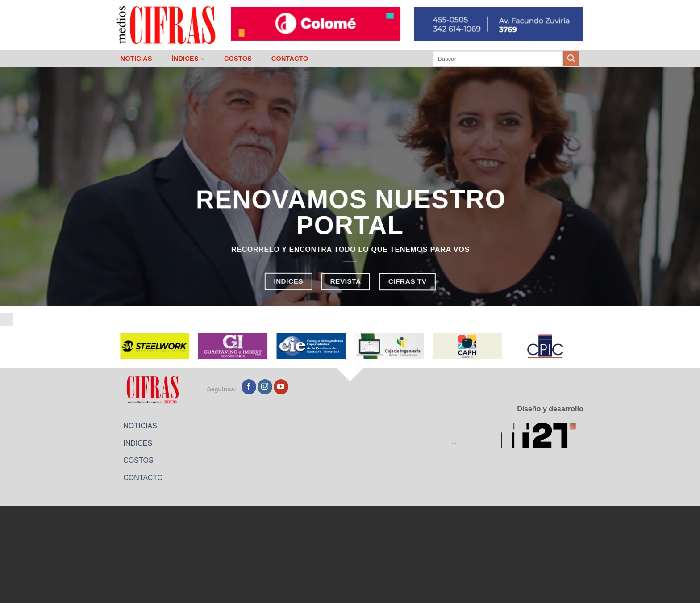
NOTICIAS (136, 59)
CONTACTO (290, 59)
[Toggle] (454, 443)
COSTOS (238, 59)
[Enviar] (571, 59)
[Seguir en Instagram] (265, 387)
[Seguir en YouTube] (281, 387)
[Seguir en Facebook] (249, 387)
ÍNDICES (188, 59)
